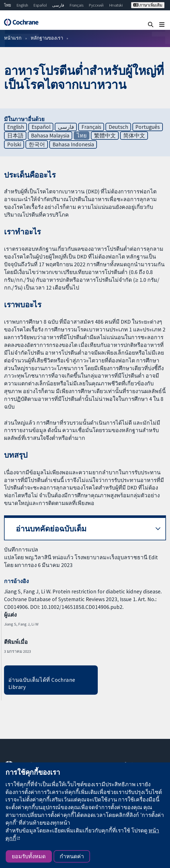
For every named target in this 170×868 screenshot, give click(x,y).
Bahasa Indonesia (73, 144)
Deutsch (118, 127)
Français (77, 5)
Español (40, 5)
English (22, 5)
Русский (96, 5)
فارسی (58, 5)
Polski (14, 144)
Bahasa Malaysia (50, 135)
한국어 (37, 144)
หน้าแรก (13, 38)
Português (147, 127)
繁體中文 (105, 135)
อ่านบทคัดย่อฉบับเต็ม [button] (51, 529)
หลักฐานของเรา (47, 38)
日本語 (15, 135)
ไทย (7, 5)
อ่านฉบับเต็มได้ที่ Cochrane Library (42, 683)
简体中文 (134, 135)
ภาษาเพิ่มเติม (148, 5)
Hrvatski (116, 5)
